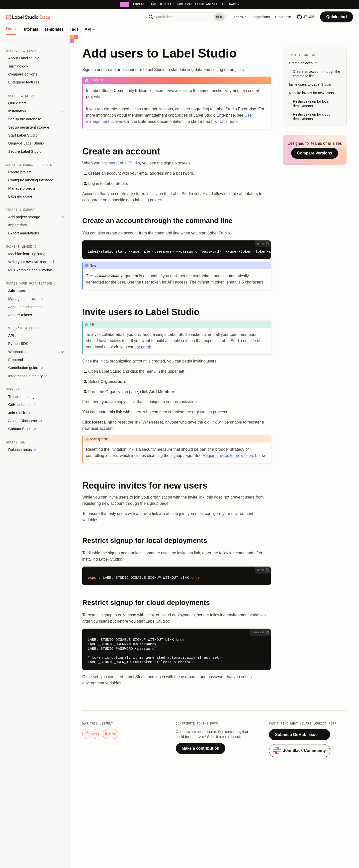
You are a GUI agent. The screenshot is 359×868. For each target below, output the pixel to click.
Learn (240, 17)
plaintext (261, 632)
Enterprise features (24, 82)
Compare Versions (315, 153)
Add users (17, 291)
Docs (11, 29)
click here (228, 121)
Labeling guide (20, 196)
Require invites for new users (228, 456)
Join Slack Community (300, 751)
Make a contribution (201, 748)
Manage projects (22, 188)
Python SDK (18, 344)
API (90, 29)
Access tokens (20, 315)
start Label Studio (125, 163)
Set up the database (25, 119)
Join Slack (19, 413)
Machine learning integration (31, 254)
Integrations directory (28, 376)
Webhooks (17, 352)
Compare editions (23, 74)
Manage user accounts (27, 299)
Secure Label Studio (25, 151)
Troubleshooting (21, 397)
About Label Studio (24, 58)
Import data (18, 225)
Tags (74, 29)
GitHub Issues (22, 405)
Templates (54, 29)
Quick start (337, 17)
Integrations (261, 17)
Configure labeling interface (31, 180)
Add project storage (24, 217)
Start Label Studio (23, 135)
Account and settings (25, 307)
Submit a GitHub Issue (296, 735)
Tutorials (30, 29)
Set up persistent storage (29, 127)
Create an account (303, 63)
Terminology (18, 66)
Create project (20, 172)
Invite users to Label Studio (310, 84)
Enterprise (283, 17)
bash (263, 244)
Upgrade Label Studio (26, 143)
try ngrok (143, 347)
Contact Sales (22, 429)
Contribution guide (26, 368)
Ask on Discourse (25, 421)
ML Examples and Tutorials (30, 270)
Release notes (22, 450)
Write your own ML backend (31, 262)
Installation (17, 111)
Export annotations (24, 233)
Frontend (16, 360)
